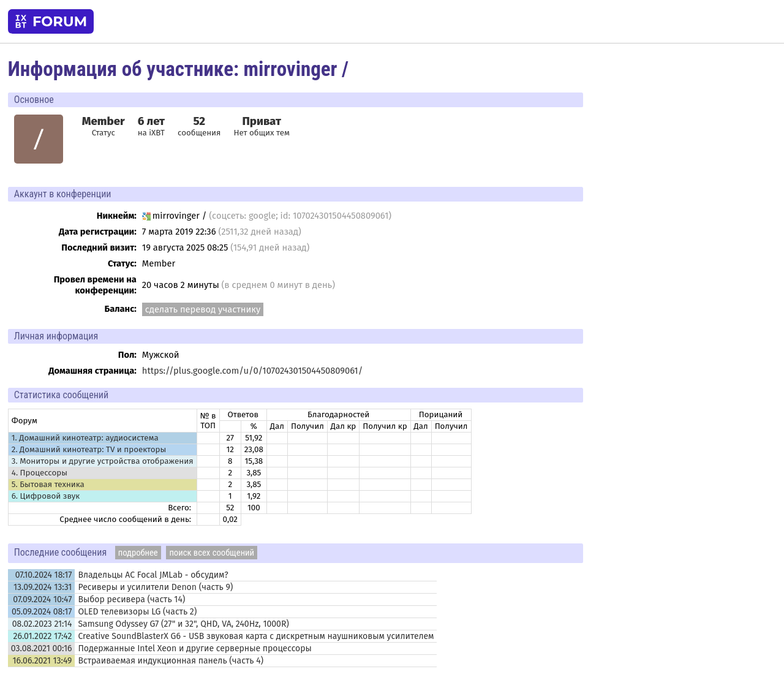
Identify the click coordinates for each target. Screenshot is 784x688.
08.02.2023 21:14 (42, 624)
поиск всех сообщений (212, 553)
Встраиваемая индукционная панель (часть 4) (171, 661)
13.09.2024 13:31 (43, 587)
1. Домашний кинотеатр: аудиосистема (85, 438)
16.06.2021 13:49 (42, 661)
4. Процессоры (40, 473)
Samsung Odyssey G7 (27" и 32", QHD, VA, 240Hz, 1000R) (183, 624)
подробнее (138, 553)
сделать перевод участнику (203, 309)
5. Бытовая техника (48, 485)
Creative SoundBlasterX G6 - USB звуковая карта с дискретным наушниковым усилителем (256, 636)
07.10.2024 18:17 (44, 575)
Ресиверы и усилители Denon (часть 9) (155, 587)
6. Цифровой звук (46, 496)
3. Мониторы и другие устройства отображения (103, 461)
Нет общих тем (262, 126)
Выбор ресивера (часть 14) (131, 599)
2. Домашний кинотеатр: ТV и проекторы (89, 450)
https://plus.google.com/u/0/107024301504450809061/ (253, 371)
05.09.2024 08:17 (42, 612)
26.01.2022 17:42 (43, 636)
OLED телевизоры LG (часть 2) (137, 612)
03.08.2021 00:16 (42, 648)
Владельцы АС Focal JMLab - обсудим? (153, 575)
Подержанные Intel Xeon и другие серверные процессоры (194, 648)
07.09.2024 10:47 (42, 599)
